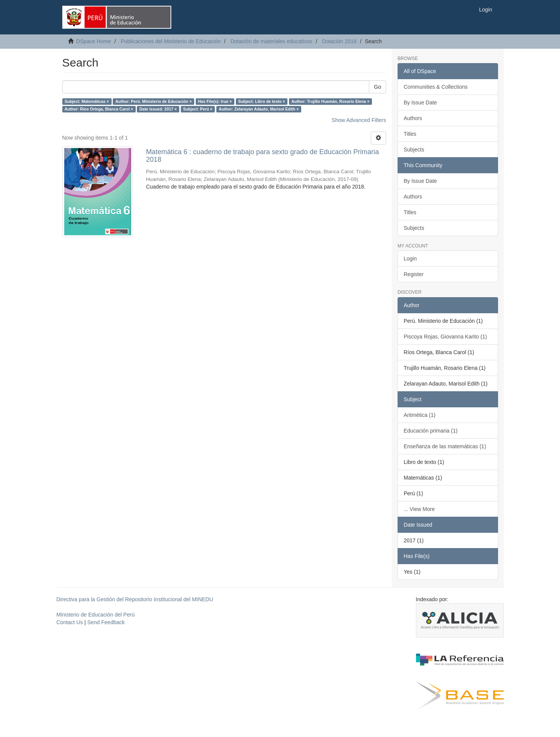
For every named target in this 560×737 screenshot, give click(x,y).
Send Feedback (106, 622)
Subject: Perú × (198, 109)
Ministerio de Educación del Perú (96, 615)
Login (410, 259)
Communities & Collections (436, 87)
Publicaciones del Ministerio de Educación (171, 41)
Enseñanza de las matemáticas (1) (445, 446)
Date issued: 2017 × (158, 109)
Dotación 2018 (339, 41)
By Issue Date (420, 102)
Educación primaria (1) (431, 431)
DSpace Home (93, 41)
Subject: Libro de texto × (262, 101)
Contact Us (70, 622)
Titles (410, 134)
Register (414, 274)
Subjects (414, 150)
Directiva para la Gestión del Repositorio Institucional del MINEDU (135, 599)
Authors (413, 118)
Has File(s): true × (215, 101)
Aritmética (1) (420, 415)
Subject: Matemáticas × (87, 101)
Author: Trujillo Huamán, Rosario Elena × (330, 101)
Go (377, 87)
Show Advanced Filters (359, 120)
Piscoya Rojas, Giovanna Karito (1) (445, 337)
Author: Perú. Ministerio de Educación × (154, 101)
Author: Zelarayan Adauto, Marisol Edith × (259, 109)
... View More (419, 509)
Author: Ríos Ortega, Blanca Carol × (99, 109)
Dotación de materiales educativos (271, 41)
